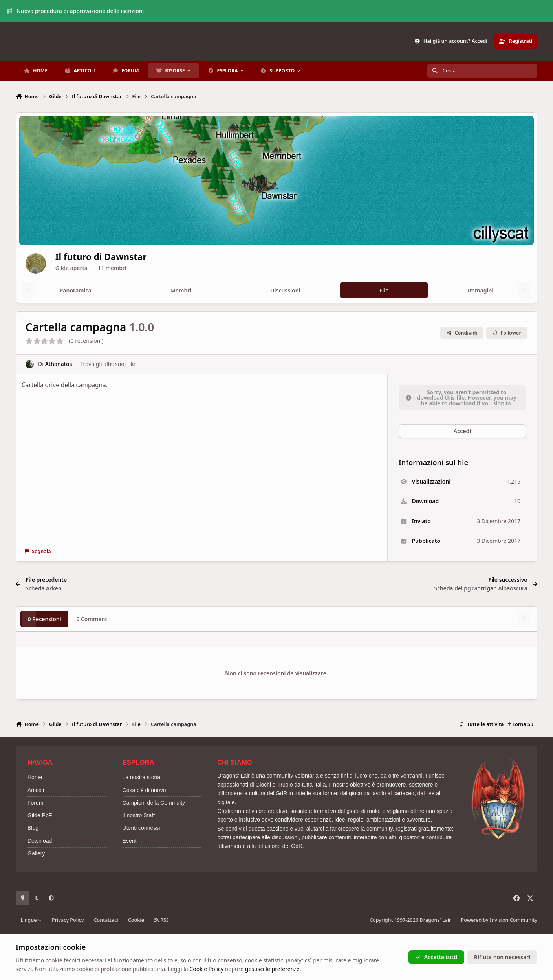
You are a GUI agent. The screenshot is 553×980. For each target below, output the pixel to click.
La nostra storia (142, 777)
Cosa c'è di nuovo (144, 790)
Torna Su (520, 724)
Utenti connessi (141, 828)
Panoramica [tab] (76, 290)
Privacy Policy (68, 920)
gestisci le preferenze (272, 969)
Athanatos (59, 364)
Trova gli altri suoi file (107, 364)
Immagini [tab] (480, 290)
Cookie (136, 920)
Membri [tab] (181, 290)
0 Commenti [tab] (92, 619)
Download (40, 841)
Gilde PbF (40, 815)
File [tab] (384, 290)
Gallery (36, 853)
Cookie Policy (206, 969)
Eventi (130, 841)
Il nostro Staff (139, 815)
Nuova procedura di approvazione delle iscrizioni (75, 11)
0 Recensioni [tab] (44, 619)
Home (35, 777)
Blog (33, 828)
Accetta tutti (436, 957)
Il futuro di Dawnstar (125, 257)
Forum (35, 803)
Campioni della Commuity (154, 803)
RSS (161, 920)
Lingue (31, 920)
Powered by (499, 920)
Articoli (36, 790)
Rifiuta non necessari (502, 957)
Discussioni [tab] (285, 290)
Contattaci (106, 920)
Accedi (462, 431)
